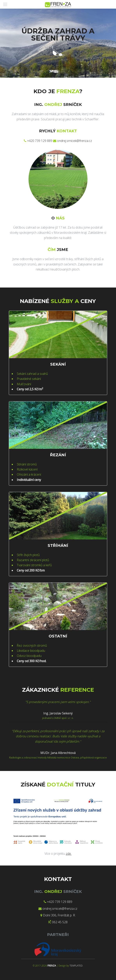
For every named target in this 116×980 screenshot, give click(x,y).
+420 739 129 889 (40, 141)
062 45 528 (60, 922)
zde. (69, 854)
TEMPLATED (76, 966)
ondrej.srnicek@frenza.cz (75, 141)
